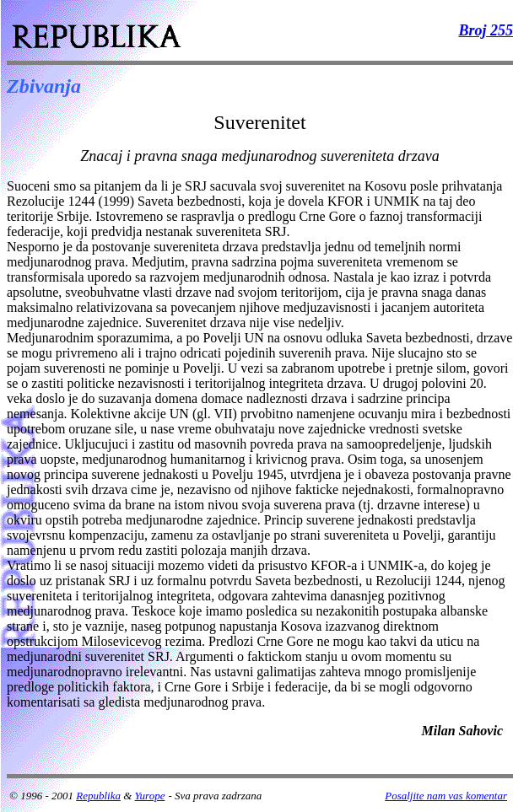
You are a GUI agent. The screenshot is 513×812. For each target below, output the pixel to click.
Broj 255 (486, 30)
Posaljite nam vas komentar (446, 796)
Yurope (150, 796)
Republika (98, 796)
